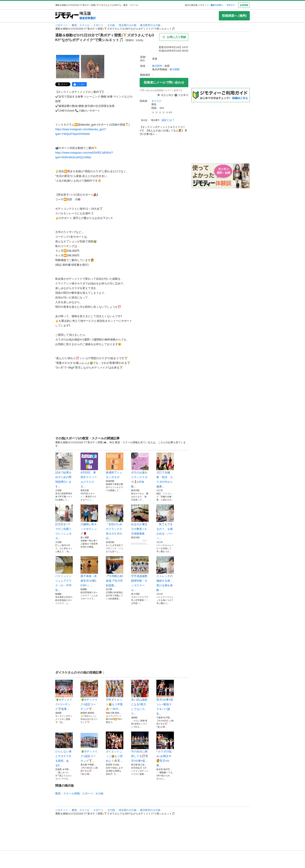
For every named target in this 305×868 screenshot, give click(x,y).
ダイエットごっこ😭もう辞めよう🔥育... (115, 747)
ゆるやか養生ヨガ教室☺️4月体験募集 (140, 520)
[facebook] (79, 84)
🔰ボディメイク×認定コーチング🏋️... (89, 695)
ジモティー (62, 25)
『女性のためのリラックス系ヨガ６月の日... (115, 522)
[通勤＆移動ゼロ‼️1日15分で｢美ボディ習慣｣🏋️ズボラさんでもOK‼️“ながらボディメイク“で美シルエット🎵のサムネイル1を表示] (68, 67)
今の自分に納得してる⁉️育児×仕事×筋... (140, 747)
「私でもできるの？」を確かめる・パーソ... (165, 522)
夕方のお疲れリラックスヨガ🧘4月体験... (140, 470)
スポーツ (98, 25)
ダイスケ (156, 101)
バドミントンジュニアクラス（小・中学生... (64, 574)
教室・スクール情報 (67, 793)
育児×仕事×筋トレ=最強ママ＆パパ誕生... (165, 697)
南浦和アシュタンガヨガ (115, 466)
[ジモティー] (67, 16)
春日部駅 (175, 69)
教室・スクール (81, 25)
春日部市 (157, 66)
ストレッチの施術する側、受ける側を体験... (165, 574)
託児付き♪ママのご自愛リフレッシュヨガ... (64, 522)
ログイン (231, 5)
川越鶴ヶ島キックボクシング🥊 (89, 520)
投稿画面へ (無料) (234, 16)
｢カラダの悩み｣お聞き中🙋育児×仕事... (165, 749)
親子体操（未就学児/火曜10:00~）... (89, 572)
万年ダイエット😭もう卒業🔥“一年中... (115, 695)
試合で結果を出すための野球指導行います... (64, 470)
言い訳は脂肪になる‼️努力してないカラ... (140, 697)
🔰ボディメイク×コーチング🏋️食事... (64, 695)
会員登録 (244, 5)
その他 (111, 25)
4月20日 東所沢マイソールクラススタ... (89, 470)
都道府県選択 (88, 18)
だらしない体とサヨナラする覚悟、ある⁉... (64, 749)
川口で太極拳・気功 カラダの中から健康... (165, 470)
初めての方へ (217, 5)
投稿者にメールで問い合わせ (164, 82)
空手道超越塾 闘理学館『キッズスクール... (140, 574)
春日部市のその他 (150, 25)
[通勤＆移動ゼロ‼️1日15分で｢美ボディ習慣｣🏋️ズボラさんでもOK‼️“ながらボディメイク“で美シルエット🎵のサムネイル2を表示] (93, 67)
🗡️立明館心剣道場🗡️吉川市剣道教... (115, 572)
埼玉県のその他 (128, 25)
